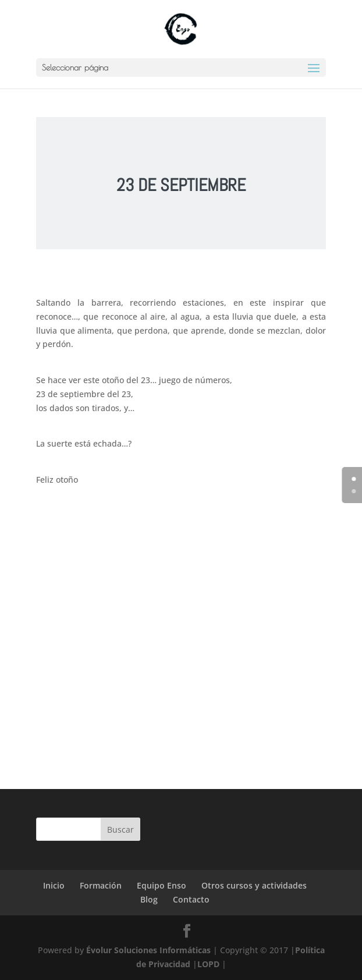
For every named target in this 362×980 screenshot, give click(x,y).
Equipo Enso (162, 885)
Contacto (191, 899)
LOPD (208, 964)
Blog (149, 899)
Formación (101, 885)
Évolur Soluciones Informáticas (148, 950)
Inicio (54, 885)
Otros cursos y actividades (254, 885)
